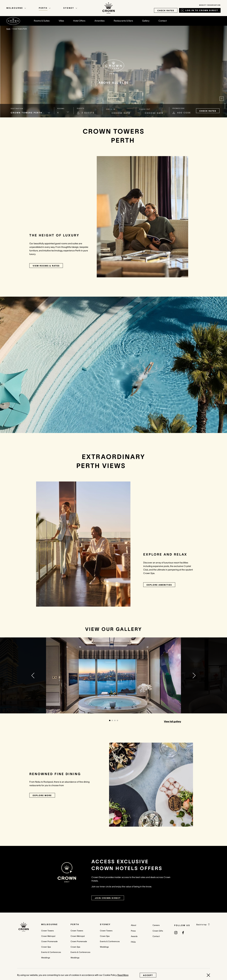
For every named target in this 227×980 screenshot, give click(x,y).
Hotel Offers (79, 21)
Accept (148, 975)
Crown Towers (47, 931)
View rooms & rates (46, 266)
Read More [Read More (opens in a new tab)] (123, 975)
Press (133, 931)
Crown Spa (46, 947)
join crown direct (108, 898)
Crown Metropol (48, 936)
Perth (75, 924)
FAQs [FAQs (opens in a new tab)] (133, 942)
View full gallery (172, 721)
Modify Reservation (210, 5)
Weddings (46, 958)
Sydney (105, 924)
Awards (134, 936)
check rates (166, 11)
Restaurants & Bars (123, 21)
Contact (163, 21)
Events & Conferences (51, 952)
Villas (61, 21)
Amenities (100, 21)
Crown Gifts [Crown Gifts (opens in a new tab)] (158, 931)
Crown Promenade (49, 941)
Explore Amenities (159, 585)
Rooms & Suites (42, 21)
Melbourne (49, 924)
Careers (156, 925)
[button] (33, 675)
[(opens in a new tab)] (176, 932)
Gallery (146, 21)
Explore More (42, 795)
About (134, 925)
